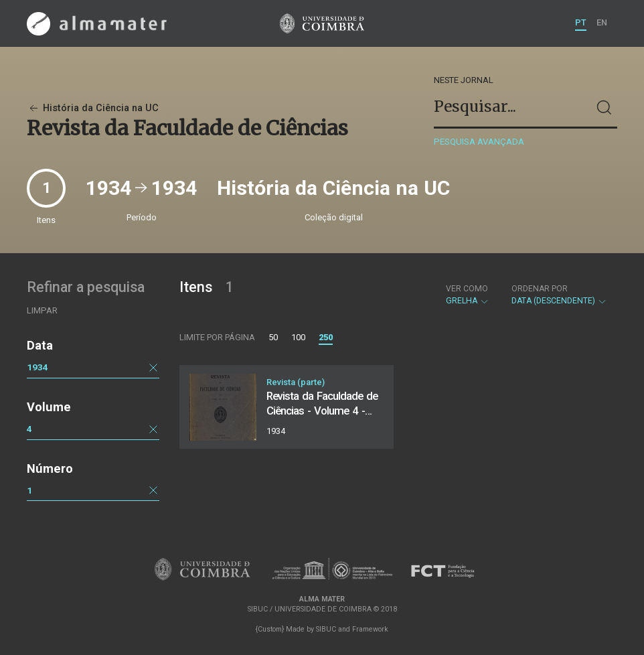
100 (298, 337)
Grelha (468, 295)
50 (273, 337)
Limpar (42, 310)
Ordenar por (540, 289)
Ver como (467, 289)
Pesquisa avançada (479, 142)
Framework (370, 629)
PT (581, 22)
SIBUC (326, 629)
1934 (37, 367)
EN (602, 22)
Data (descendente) (559, 295)
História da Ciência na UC (93, 108)
